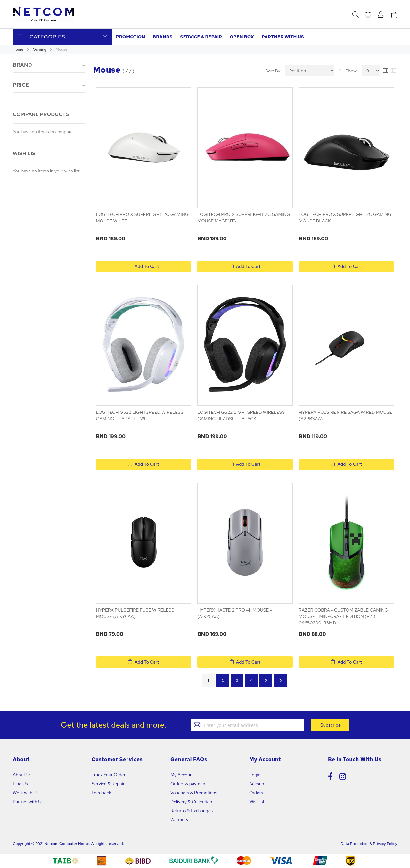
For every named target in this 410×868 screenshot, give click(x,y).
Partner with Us (28, 802)
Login (255, 775)
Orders (256, 793)
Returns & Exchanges (192, 811)
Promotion (131, 37)
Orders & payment (189, 784)
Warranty (179, 820)
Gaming (40, 49)
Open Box (242, 37)
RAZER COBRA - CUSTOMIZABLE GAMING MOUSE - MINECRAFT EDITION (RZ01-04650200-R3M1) (344, 616)
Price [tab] (21, 85)
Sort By (273, 71)
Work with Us (26, 793)
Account (257, 784)
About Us (22, 775)
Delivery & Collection (191, 802)
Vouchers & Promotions (194, 793)
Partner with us (283, 37)
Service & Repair (201, 37)
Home (18, 49)
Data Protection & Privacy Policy (369, 844)
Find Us (20, 784)
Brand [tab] (22, 65)
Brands (163, 37)
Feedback (101, 793)
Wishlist (257, 802)
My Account (182, 775)
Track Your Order (109, 775)
